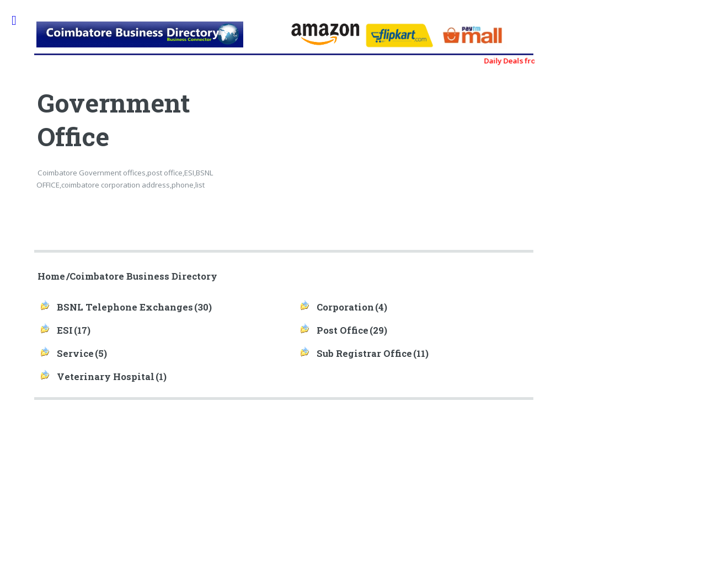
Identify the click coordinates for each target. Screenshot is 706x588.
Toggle (20, 21)
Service (75, 354)
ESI (65, 330)
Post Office (343, 330)
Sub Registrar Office (364, 354)
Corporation (345, 307)
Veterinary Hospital (106, 377)
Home (51, 276)
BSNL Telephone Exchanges (125, 307)
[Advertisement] (410, 165)
